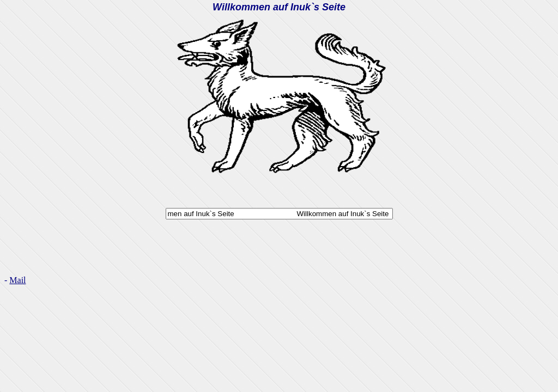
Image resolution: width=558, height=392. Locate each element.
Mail (17, 280)
